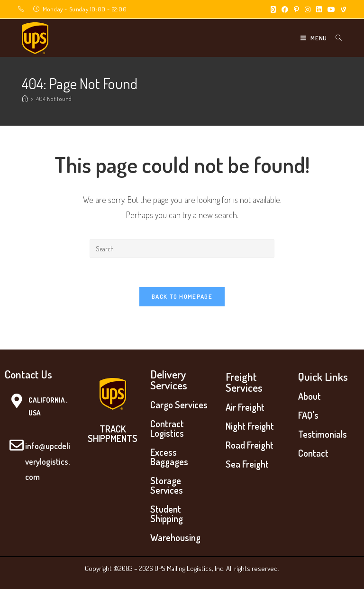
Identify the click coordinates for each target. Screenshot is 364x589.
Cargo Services (179, 405)
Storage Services (167, 485)
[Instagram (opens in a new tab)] (308, 9)
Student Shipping (167, 514)
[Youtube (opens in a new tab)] (331, 9)
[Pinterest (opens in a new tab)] (296, 9)
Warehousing (175, 537)
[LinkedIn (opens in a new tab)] (319, 9)
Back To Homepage (182, 296)
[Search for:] (335, 38)
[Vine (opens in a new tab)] (342, 9)
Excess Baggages (169, 457)
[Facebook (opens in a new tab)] (285, 9)
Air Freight (245, 407)
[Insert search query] (182, 248)
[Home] (25, 99)
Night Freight (250, 426)
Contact (313, 453)
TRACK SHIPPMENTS (113, 433)
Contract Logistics (167, 428)
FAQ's (308, 415)
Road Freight (250, 445)
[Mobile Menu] (314, 38)
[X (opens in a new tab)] (273, 9)
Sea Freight (247, 464)
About (309, 396)
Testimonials (323, 434)
